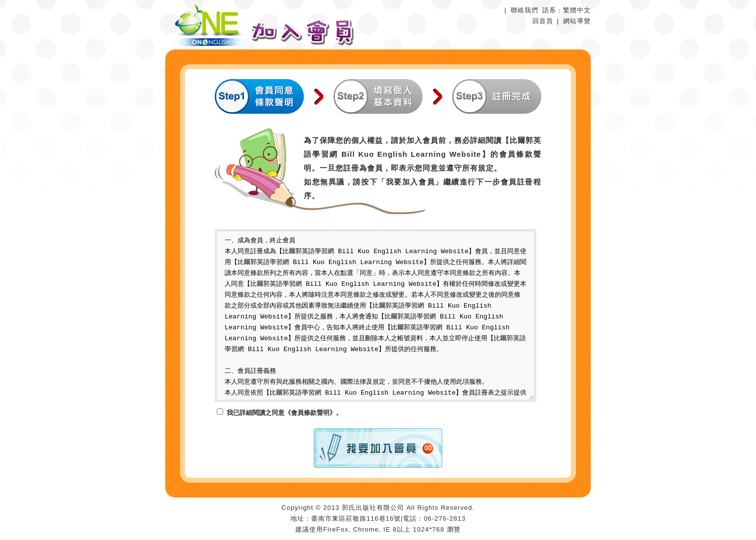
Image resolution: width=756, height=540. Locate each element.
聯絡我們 (524, 10)
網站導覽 (577, 21)
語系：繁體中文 (567, 10)
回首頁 (543, 21)
